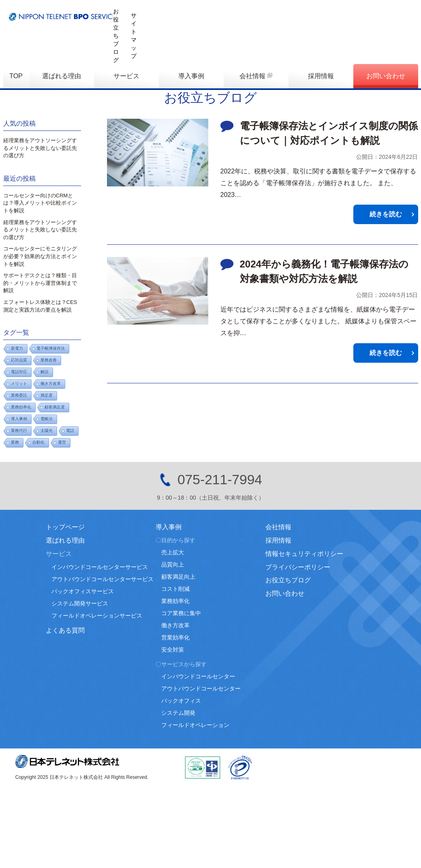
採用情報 (321, 38)
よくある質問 (65, 630)
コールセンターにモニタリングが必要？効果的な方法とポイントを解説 (40, 256)
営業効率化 (175, 637)
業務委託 (19, 395)
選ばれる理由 (62, 38)
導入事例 (191, 38)
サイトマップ (401, 11)
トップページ (65, 527)
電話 (70, 431)
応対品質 (19, 360)
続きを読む (386, 214)
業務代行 (19, 431)
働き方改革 (51, 384)
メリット (19, 384)
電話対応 (19, 372)
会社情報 (252, 38)
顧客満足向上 (178, 577)
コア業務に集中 (181, 613)
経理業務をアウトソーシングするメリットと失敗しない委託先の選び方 (40, 148)
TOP (16, 38)
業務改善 (49, 360)
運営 (62, 442)
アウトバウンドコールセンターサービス (103, 579)
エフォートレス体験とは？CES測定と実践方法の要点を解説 (40, 306)
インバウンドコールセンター (198, 676)
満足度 (47, 395)
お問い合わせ (386, 38)
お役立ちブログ (352, 11)
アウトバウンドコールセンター (201, 688)
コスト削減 (175, 589)
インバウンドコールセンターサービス (100, 567)
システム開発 (178, 713)
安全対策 (173, 650)
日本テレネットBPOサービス (100, 14)
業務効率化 (21, 407)
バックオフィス (181, 701)
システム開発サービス (80, 603)
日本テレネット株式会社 (67, 761)
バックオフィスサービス (83, 591)
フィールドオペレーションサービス (97, 616)
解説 (45, 372)
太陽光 (47, 431)
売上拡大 (173, 552)
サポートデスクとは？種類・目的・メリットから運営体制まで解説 (40, 283)
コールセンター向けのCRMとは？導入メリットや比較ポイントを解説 (40, 203)
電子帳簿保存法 (51, 348)
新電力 (17, 348)
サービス (126, 38)
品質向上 (173, 564)
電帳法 (47, 419)
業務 (15, 442)
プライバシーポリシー (298, 567)
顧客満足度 (55, 407)
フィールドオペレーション (195, 725)
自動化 (38, 442)
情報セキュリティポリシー (304, 554)
